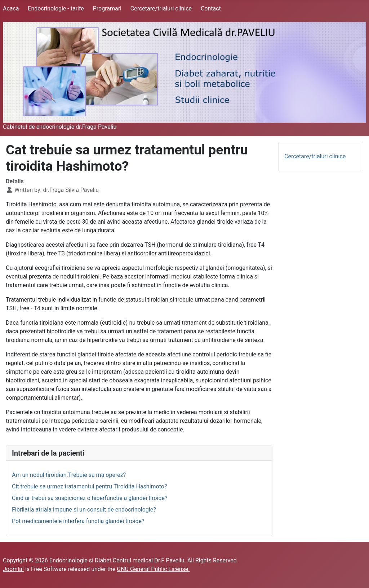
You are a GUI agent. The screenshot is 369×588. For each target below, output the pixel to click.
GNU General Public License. (153, 569)
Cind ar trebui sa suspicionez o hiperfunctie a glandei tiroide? (90, 498)
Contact (211, 8)
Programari (107, 8)
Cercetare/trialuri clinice (161, 8)
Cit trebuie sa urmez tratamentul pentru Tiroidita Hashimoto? (89, 486)
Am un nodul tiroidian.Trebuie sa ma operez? (69, 475)
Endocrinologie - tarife (56, 8)
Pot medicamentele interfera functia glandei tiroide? (78, 521)
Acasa (11, 8)
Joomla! (13, 569)
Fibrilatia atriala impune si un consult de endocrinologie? (84, 510)
